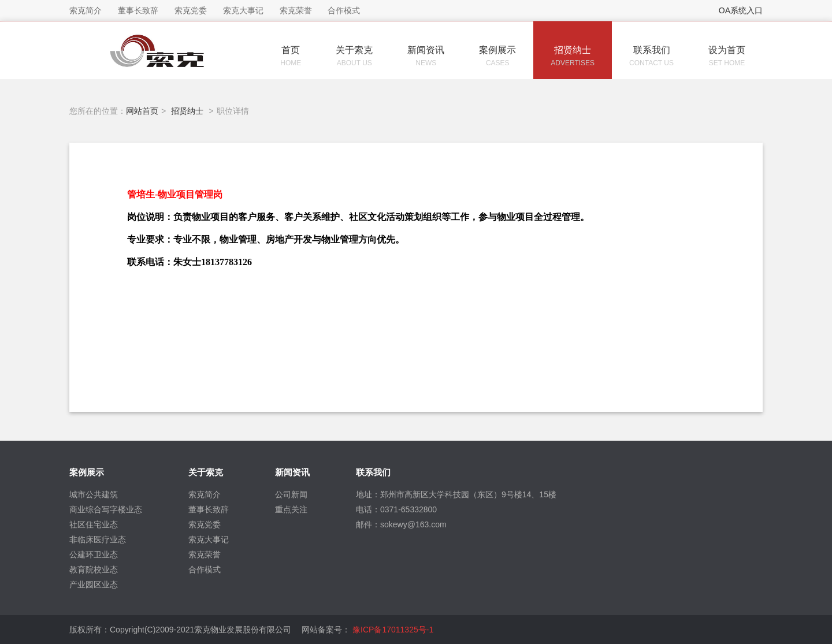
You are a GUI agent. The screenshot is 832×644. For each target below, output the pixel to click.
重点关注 (291, 509)
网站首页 (142, 111)
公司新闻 (291, 494)
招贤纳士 (187, 111)
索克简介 (205, 494)
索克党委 (205, 524)
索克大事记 (209, 539)
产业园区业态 (94, 585)
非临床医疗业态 (98, 539)
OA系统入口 (741, 10)
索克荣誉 (205, 554)
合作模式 (205, 569)
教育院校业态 (94, 569)
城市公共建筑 (94, 494)
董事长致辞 (209, 509)
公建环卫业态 (94, 554)
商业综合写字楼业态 (106, 509)
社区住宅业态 (94, 524)
